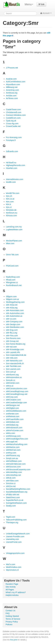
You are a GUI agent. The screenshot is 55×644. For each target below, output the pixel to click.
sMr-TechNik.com (13, 366)
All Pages (10, 590)
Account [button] (46, 13)
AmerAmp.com (12, 90)
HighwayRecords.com (15, 165)
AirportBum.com (13, 84)
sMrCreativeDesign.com (16, 402)
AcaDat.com (11, 79)
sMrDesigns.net (13, 405)
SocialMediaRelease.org (17, 492)
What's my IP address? (16, 592)
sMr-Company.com (14, 322)
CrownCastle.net (13, 126)
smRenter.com (12, 414)
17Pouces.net (12, 68)
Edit (41, 4)
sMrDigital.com (12, 408)
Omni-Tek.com (12, 255)
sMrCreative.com (13, 400)
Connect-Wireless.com (16, 115)
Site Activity (11, 587)
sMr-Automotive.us (14, 316)
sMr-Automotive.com (15, 313)
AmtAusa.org (12, 93)
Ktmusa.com (11, 216)
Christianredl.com (14, 112)
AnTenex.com (12, 98)
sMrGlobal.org (12, 425)
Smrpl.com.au (12, 458)
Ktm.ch (9, 196)
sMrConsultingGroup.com (17, 391)
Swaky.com (11, 506)
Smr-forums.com (13, 338)
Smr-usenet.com (13, 369)
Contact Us (10, 611)
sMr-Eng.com (12, 330)
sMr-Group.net (12, 341)
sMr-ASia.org (12, 308)
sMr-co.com (11, 319)
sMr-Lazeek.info (13, 352)
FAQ (8, 613)
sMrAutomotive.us (14, 377)
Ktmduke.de (11, 210)
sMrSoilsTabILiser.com (16, 464)
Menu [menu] (29, 4)
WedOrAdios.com (14, 567)
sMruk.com (11, 478)
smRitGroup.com (13, 436)
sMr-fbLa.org (11, 333)
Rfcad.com (11, 280)
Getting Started (12, 616)
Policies (9, 624)
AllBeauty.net (12, 87)
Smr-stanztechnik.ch (15, 363)
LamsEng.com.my (14, 227)
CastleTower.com (13, 110)
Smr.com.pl (11, 372)
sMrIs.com (10, 433)
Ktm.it (8, 204)
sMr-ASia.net (12, 305)
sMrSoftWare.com (14, 461)
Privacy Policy (12, 622)
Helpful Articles (12, 595)
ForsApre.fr (11, 140)
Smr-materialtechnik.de (16, 355)
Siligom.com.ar (12, 299)
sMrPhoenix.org (13, 456)
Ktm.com (10, 202)
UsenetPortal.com (14, 542)
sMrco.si (10, 386)
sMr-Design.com (13, 324)
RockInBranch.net (14, 285)
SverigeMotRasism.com (16, 503)
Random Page (12, 584)
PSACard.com (12, 266)
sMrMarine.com (13, 447)
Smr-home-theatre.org (16, 344)
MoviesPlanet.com (14, 241)
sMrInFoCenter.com (15, 430)
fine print (14, 640)
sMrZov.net (11, 486)
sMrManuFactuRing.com (17, 444)
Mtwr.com (10, 243)
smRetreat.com (13, 416)
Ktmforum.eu (12, 213)
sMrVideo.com (12, 481)
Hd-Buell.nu (11, 163)
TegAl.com (10, 517)
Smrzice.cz (11, 483)
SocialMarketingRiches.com (18, 489)
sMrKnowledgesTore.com (17, 439)
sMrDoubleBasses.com (16, 411)
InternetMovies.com (14, 179)
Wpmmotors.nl (12, 570)
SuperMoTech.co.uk (15, 500)
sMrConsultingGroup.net (17, 394)
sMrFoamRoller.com (15, 419)
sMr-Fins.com (12, 336)
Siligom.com (11, 296)
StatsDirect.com (13, 497)
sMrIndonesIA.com (14, 428)
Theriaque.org (12, 522)
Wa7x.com (11, 564)
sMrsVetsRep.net (13, 475)
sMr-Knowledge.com (15, 349)
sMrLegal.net (12, 442)
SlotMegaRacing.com (15, 302)
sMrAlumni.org (12, 375)
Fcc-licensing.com (14, 137)
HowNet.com (12, 168)
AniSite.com (11, 96)
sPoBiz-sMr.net (12, 495)
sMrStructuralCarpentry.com (18, 469)
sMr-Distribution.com (15, 327)
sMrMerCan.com (13, 450)
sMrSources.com (13, 467)
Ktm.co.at (10, 199)
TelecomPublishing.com (16, 520)
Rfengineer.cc (12, 283)
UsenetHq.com (12, 539)
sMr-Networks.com (14, 361)
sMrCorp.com (12, 397)
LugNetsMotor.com (14, 230)
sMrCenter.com (13, 383)
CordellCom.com (13, 118)
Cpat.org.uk (11, 121)
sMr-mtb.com (12, 358)
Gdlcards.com (12, 151)
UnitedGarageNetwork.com (18, 534)
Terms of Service (13, 619)
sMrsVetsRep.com (14, 472)
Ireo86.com (11, 182)
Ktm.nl (9, 207)
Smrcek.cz (10, 380)
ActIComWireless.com (16, 82)
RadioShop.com (13, 277)
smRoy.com (11, 453)
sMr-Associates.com (15, 310)
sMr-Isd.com (11, 347)
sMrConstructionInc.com (16, 389)
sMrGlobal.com (12, 422)
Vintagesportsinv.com (15, 553)
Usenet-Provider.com (15, 536)
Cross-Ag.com (12, 123)
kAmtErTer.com (13, 193)
